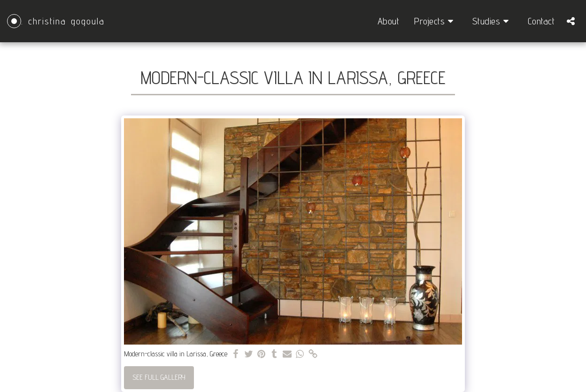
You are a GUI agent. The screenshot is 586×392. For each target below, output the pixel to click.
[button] (436, 21)
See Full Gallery (159, 377)
